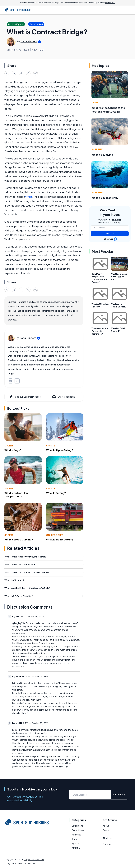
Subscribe (110, 233)
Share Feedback (63, 397)
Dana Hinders (29, 41)
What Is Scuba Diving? (105, 198)
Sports (9, 446)
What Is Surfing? (56, 493)
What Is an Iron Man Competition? (16, 495)
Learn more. (110, 3)
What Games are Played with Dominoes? (100, 331)
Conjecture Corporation (34, 860)
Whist (29, 197)
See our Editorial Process (25, 397)
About (106, 826)
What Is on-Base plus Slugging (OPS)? (119, 277)
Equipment (77, 826)
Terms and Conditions (26, 864)
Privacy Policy (10, 864)
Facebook (108, 844)
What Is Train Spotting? (60, 539)
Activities (98, 149)
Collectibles (55, 535)
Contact (107, 830)
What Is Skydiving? (103, 155)
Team (95, 103)
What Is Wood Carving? (19, 539)
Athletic (76, 848)
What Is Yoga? (13, 450)
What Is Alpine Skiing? (60, 450)
